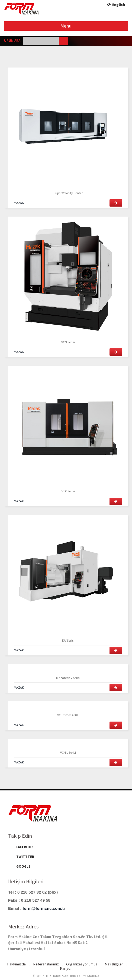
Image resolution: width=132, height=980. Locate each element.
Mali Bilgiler (115, 964)
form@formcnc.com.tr (44, 909)
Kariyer (66, 968)
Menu (66, 26)
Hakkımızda (16, 964)
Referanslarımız (46, 964)
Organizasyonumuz (82, 964)
